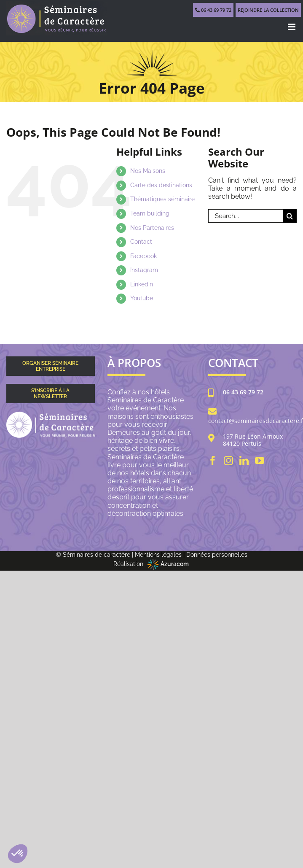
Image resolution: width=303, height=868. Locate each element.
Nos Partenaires (152, 228)
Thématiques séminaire (162, 199)
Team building (150, 213)
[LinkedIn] (244, 461)
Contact (141, 242)
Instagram (144, 270)
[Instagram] (228, 461)
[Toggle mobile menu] (292, 27)
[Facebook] (213, 461)
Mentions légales (158, 555)
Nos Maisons (148, 171)
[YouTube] (260, 461)
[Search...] (246, 216)
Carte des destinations (161, 185)
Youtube (142, 298)
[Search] (290, 216)
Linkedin (142, 284)
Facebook (143, 256)
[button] (18, 854)
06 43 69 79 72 (243, 392)
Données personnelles (217, 555)
